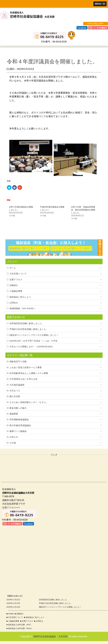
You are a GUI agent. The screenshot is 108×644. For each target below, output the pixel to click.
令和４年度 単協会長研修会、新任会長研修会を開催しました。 (83, 210)
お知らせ (14, 437)
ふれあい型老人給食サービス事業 (26, 367)
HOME (11, 614)
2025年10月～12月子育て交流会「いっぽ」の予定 (34, 341)
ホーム (13, 268)
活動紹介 (14, 285)
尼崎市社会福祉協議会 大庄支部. (51, 636)
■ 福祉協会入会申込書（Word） (20, 628)
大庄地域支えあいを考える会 (23, 379)
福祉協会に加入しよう (20, 297)
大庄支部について (18, 274)
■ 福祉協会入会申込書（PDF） (19, 625)
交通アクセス (16, 280)
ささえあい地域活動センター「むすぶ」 (29, 402)
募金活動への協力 (18, 408)
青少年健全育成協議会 (20, 425)
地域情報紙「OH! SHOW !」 (23, 308)
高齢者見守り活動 (18, 362)
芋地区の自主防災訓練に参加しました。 (29, 329)
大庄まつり (15, 391)
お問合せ (14, 303)
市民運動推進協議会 (19, 420)
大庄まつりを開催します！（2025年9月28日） (32, 347)
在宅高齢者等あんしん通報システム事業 (29, 373)
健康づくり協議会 (18, 431)
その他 (13, 443)
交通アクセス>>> (11, 508)
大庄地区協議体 (17, 385)
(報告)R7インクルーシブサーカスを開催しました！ (34, 335)
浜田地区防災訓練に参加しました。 (27, 323)
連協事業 (14, 414)
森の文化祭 (15, 396)
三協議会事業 (16, 291)
